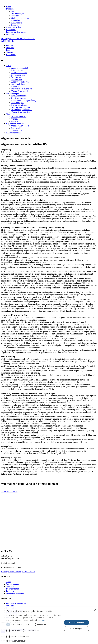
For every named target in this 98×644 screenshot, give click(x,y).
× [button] (95, 610)
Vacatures (10, 52)
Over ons (10, 34)
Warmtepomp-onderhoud (22, 110)
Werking (15, 119)
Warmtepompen (18, 13)
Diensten (10, 9)
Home (9, 6)
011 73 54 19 (29, 39)
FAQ (8, 50)
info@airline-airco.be (11, 39)
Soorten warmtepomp (20, 98)
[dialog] (49, 626)
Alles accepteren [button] (76, 622)
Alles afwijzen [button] (76, 629)
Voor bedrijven (17, 103)
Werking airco (17, 77)
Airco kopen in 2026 (20, 68)
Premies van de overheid (16, 32)
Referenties (11, 30)
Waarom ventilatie (19, 117)
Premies (10, 45)
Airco (14, 11)
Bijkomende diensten (15, 123)
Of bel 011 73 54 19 (9, 491)
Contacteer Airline (14, 27)
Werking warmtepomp (20, 107)
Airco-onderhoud (18, 84)
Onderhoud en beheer (20, 18)
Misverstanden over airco (22, 89)
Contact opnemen (13, 133)
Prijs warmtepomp (19, 96)
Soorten (15, 121)
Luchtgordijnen (13, 589)
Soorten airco (17, 80)
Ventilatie (15, 16)
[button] (34, 641)
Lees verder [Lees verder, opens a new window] (42, 620)
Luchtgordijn (17, 23)
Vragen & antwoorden (20, 91)
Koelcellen (16, 20)
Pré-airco (15, 86)
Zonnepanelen (17, 25)
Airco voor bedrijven (20, 82)
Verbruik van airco (19, 73)
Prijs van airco (17, 70)
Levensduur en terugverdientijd (24, 100)
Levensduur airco (18, 75)
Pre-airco (10, 591)
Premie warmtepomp (20, 105)
